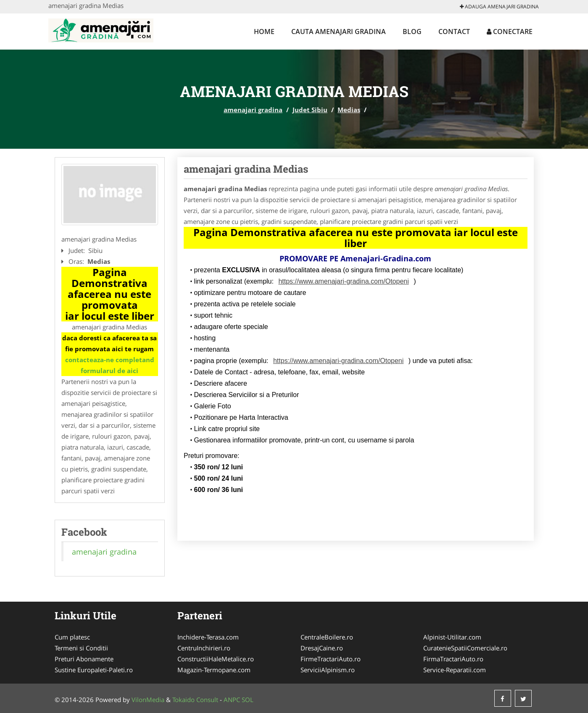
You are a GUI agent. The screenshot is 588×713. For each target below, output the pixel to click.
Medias (349, 110)
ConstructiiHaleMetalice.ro (216, 659)
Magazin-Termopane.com (214, 670)
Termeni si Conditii (81, 648)
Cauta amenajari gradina (339, 32)
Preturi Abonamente (84, 659)
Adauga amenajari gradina (499, 7)
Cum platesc (72, 637)
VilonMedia (148, 700)
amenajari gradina (253, 110)
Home (264, 32)
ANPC (232, 700)
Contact (454, 32)
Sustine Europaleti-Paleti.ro (94, 670)
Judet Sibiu (310, 110)
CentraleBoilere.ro (327, 637)
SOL (248, 700)
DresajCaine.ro (322, 648)
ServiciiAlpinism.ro (328, 670)
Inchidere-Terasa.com (208, 637)
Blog (412, 32)
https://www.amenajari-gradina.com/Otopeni (343, 281)
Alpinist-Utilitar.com (452, 637)
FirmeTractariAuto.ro (331, 659)
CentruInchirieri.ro (204, 648)
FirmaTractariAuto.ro (453, 659)
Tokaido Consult (195, 700)
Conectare (510, 32)
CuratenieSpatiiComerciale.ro (465, 648)
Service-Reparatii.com (455, 670)
